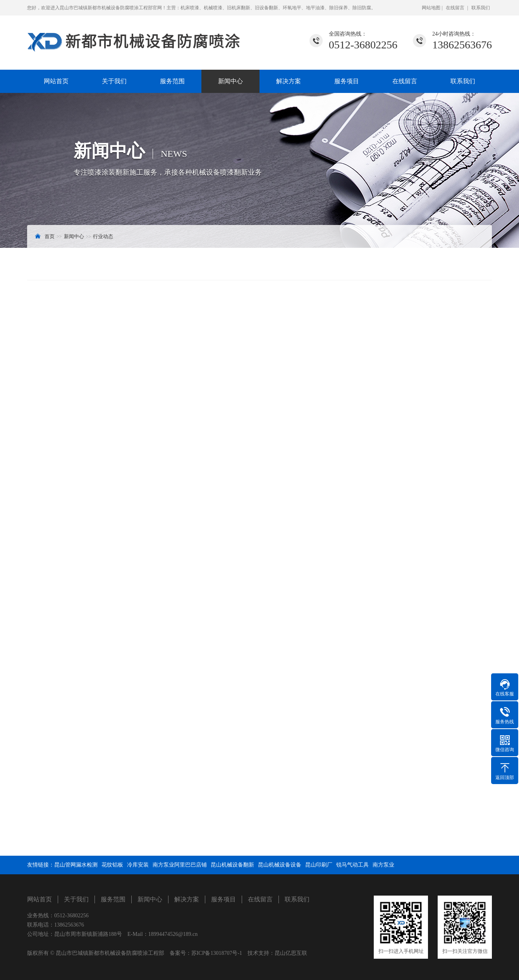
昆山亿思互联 (291, 953)
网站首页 (56, 81)
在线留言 (455, 8)
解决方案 (289, 81)
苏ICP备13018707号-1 (217, 953)
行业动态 (103, 236)
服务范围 (172, 81)
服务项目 (347, 81)
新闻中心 (230, 81)
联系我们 (481, 8)
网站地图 (432, 8)
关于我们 (114, 81)
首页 (50, 236)
